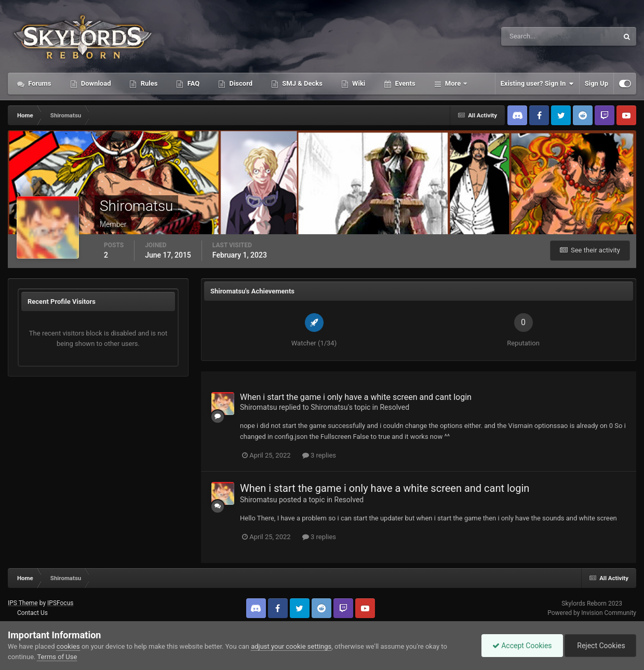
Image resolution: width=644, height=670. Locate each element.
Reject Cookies (600, 646)
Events (404, 83)
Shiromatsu (258, 407)
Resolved (394, 407)
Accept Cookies (522, 646)
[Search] (528, 36)
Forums (39, 83)
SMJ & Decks (301, 83)
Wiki (358, 83)
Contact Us (32, 613)
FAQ (192, 83)
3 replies (319, 455)
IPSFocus (60, 603)
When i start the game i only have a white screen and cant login (356, 397)
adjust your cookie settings (291, 646)
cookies (68, 646)
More (453, 83)
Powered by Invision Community (592, 613)
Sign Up (596, 83)
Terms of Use (57, 657)
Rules (148, 83)
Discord (240, 83)
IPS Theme (23, 603)
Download (95, 83)
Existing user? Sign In (537, 84)
